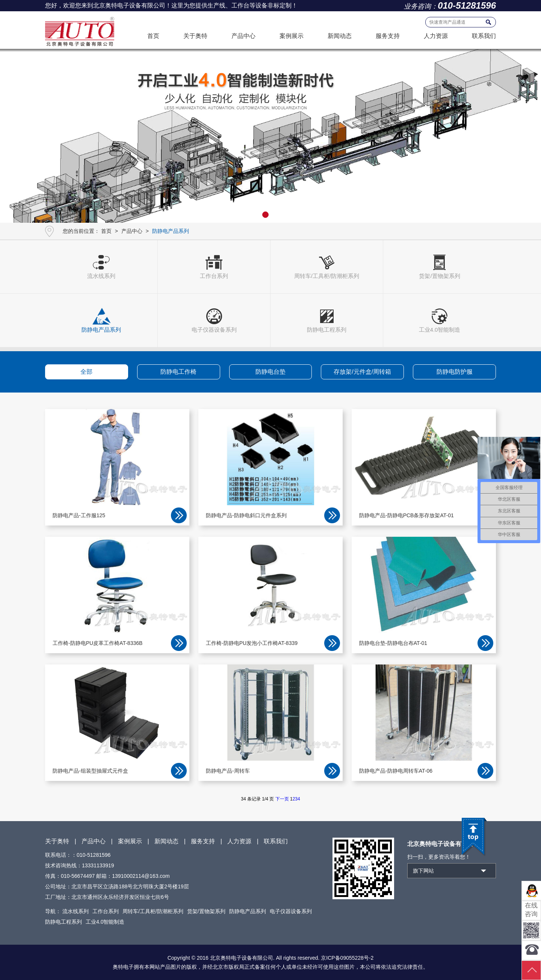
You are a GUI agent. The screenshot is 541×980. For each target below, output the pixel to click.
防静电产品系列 (248, 911)
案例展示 (292, 36)
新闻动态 (340, 36)
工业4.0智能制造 (105, 922)
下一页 (282, 799)
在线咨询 (531, 910)
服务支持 (388, 36)
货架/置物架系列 (206, 911)
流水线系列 (76, 911)
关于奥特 (195, 36)
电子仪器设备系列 (291, 911)
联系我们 (484, 36)
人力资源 (436, 36)
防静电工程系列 (63, 922)
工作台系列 (106, 911)
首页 (153, 36)
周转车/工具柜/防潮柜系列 (153, 911)
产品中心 (243, 36)
